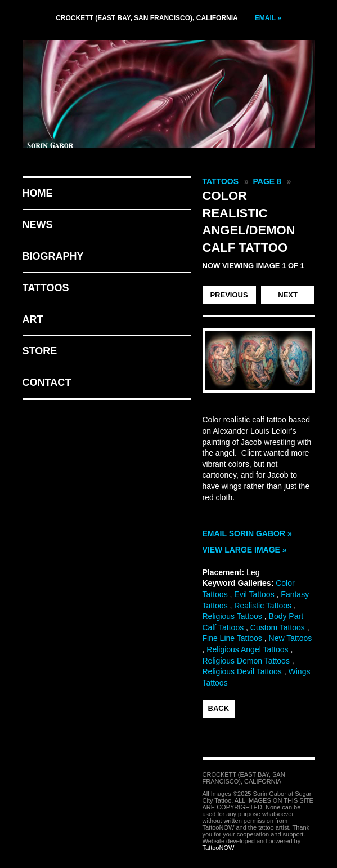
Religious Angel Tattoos (247, 649)
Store (40, 351)
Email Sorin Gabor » (247, 533)
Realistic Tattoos (263, 606)
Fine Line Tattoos (232, 638)
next (288, 295)
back (219, 708)
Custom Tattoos (278, 627)
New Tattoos (291, 638)
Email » (268, 18)
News (38, 225)
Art (33, 319)
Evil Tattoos (254, 594)
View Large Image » (245, 550)
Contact (47, 382)
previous (229, 295)
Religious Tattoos (232, 616)
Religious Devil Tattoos (242, 671)
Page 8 (267, 181)
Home (38, 193)
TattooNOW (219, 848)
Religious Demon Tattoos (246, 661)
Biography (53, 256)
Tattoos (46, 288)
